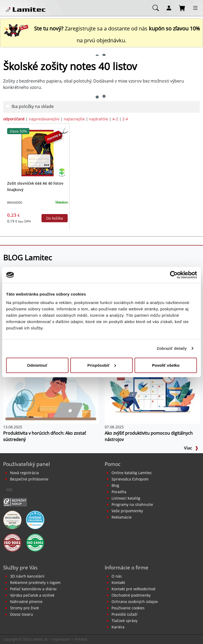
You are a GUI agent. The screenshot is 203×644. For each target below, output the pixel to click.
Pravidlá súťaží (124, 614)
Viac (191, 448)
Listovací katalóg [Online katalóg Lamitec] (126, 498)
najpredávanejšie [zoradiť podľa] (44, 119)
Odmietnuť (37, 365)
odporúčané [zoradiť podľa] (14, 119)
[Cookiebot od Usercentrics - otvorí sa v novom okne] (174, 275)
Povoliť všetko (166, 365)
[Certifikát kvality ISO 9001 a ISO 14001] (12, 542)
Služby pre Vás (20, 567)
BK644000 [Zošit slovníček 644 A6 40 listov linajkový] (15, 203)
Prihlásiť (81, 639)
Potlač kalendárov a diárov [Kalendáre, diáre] (33, 589)
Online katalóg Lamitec (132, 473)
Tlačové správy (124, 621)
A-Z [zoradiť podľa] (115, 119)
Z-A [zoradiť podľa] (125, 119)
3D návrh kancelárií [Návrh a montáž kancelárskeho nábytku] (27, 576)
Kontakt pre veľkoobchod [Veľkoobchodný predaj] (133, 589)
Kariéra (118, 627)
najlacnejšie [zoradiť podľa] (74, 119)
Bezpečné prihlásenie (29, 479)
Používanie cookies (128, 608)
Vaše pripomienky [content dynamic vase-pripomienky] (127, 511)
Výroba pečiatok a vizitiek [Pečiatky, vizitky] (32, 595)
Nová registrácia (24, 473)
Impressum (61, 639)
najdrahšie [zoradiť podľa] (99, 119)
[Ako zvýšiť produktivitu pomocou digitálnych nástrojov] (152, 392)
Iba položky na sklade (33, 106)
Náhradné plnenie (26, 602)
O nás (117, 576)
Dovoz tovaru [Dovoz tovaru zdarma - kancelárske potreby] (22, 614)
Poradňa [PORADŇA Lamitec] (119, 492)
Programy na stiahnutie (132, 504)
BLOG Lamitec (27, 257)
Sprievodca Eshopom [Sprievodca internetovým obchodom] (130, 479)
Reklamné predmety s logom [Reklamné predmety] (35, 582)
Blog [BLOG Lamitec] (115, 485)
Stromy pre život (24, 608)
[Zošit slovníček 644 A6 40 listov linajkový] (37, 153)
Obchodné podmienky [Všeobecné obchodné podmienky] (131, 595)
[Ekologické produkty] (62, 172)
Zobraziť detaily (172, 348)
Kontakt (118, 582)
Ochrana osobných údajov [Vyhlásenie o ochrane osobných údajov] (135, 602)
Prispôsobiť (102, 365)
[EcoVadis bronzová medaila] (12, 520)
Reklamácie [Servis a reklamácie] (122, 517)
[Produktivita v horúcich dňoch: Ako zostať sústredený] (51, 392)
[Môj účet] (169, 8)
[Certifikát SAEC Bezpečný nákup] (15, 502)
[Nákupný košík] (182, 8)
